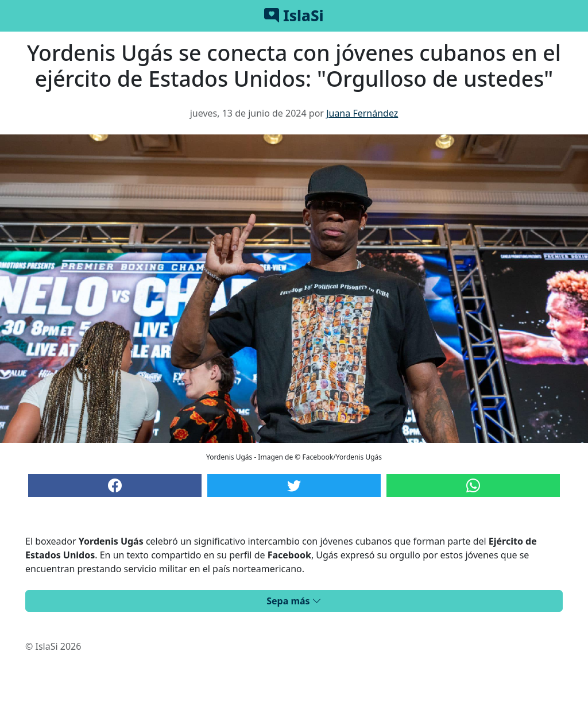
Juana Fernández (362, 113)
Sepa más (294, 601)
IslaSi (294, 16)
